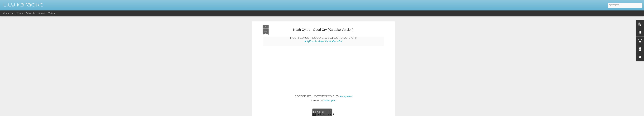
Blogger (346, 114)
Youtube (42, 13)
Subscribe (31, 13)
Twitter (52, 13)
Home (20, 13)
